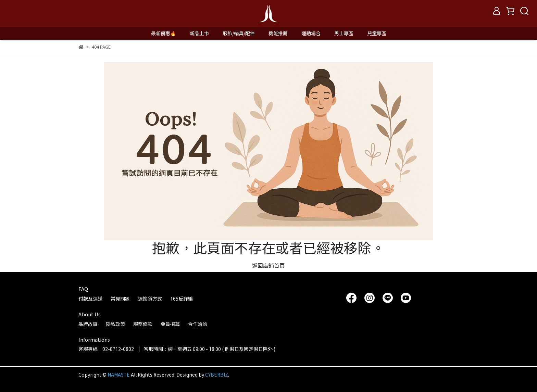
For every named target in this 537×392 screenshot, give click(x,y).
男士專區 (344, 33)
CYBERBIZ (217, 375)
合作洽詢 (198, 324)
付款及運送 (90, 299)
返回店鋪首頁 (268, 265)
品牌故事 (88, 324)
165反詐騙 (182, 299)
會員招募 (170, 324)
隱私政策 (115, 324)
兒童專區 (377, 33)
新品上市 (199, 33)
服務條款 (143, 324)
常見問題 (120, 299)
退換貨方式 (150, 299)
